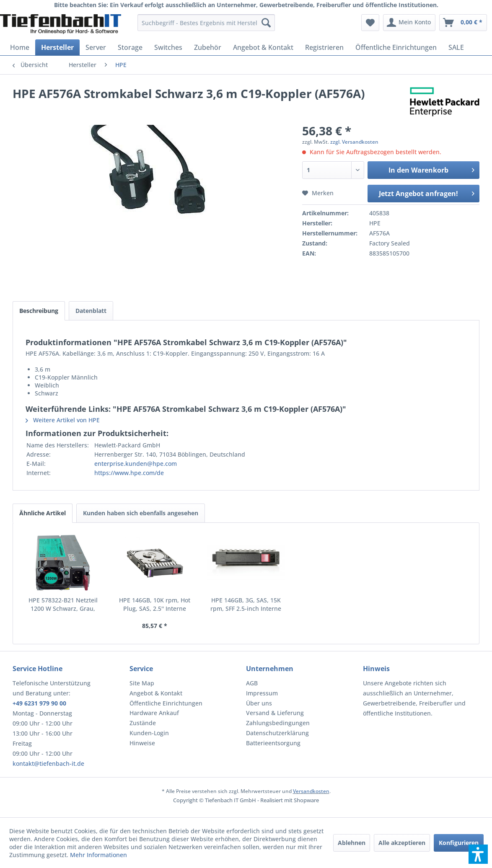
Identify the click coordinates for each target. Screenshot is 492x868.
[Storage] (130, 47)
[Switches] (168, 47)
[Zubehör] (208, 47)
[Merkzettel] (370, 23)
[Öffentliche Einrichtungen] (396, 47)
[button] (478, 854)
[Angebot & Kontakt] (263, 47)
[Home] (20, 47)
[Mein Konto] (409, 23)
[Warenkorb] (463, 23)
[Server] (96, 47)
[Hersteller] (57, 47)
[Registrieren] (324, 47)
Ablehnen (352, 843)
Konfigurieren (459, 843)
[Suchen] (266, 23)
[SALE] (456, 47)
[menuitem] (206, 23)
